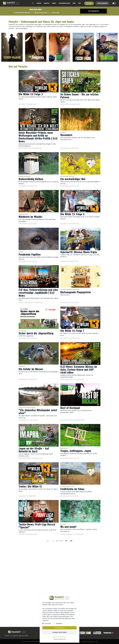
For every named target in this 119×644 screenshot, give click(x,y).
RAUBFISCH (63, 261)
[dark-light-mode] (114, 3)
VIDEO (54, 3)
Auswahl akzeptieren (60, 633)
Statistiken (59, 624)
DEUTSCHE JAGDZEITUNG (24, 148)
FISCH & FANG (22, 104)
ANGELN (47, 3)
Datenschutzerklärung (59, 639)
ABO (74, 3)
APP (80, 3)
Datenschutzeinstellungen (59, 637)
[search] (33, 3)
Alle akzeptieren (59, 628)
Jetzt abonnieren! (93, 11)
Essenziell (48, 624)
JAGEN (39, 3)
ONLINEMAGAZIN (64, 3)
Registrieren (102, 3)
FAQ (97, 642)
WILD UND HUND (64, 104)
